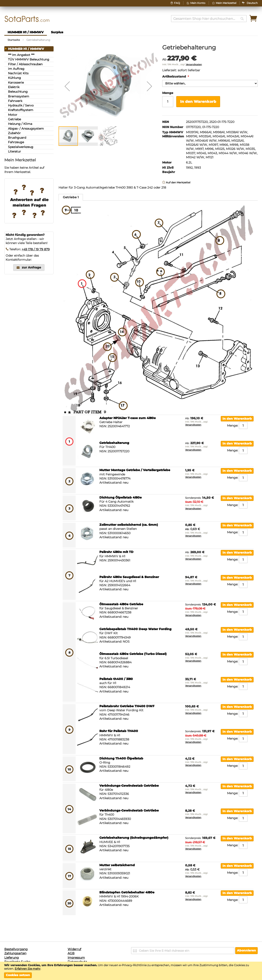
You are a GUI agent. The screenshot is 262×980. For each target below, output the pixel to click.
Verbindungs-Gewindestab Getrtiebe (129, 786)
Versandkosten (194, 64)
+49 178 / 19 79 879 (36, 249)
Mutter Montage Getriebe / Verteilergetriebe (135, 470)
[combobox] (209, 19)
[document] (131, 971)
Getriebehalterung (114, 443)
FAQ (177, 3)
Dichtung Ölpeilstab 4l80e (121, 497)
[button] (252, 3)
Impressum (76, 958)
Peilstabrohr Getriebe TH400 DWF (127, 706)
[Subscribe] (246, 951)
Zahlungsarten (15, 953)
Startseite (14, 40)
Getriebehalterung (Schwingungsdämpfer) (134, 838)
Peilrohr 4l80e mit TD (116, 552)
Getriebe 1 (71, 197)
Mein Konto (198, 3)
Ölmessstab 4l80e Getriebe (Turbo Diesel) (133, 654)
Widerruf (74, 949)
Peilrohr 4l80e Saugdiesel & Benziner (129, 577)
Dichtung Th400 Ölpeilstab (121, 758)
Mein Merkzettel (226, 3)
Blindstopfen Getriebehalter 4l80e (127, 892)
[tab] (71, 197)
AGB (71, 953)
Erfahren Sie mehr (28, 969)
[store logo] (27, 19)
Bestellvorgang (16, 949)
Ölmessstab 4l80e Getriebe (121, 604)
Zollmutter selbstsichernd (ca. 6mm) (129, 525)
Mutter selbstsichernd (117, 865)
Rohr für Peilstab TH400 (119, 731)
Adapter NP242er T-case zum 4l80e (128, 418)
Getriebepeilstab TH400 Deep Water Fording (135, 629)
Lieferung (12, 958)
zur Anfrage (31, 267)
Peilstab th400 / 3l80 (116, 679)
